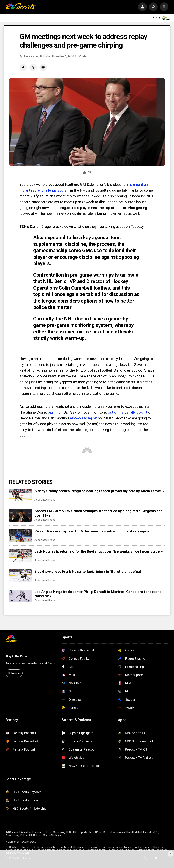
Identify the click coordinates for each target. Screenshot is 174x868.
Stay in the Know (16, 656)
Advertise (26, 832)
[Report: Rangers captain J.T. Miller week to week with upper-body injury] (20, 535)
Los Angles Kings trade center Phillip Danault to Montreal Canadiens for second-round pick (99, 594)
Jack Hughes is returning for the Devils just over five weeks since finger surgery (99, 551)
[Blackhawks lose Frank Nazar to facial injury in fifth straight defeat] (20, 576)
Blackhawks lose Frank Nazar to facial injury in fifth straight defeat (88, 572)
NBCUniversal (28, 842)
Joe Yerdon (30, 56)
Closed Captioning (55, 832)
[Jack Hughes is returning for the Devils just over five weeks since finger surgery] (20, 556)
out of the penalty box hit (128, 412)
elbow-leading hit (83, 418)
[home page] (21, 7)
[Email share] (43, 68)
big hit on (55, 412)
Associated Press (45, 500)
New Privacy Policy (17, 835)
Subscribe (14, 673)
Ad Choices (12, 832)
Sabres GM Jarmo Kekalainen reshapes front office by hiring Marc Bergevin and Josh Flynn (98, 513)
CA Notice (35, 835)
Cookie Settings (52, 835)
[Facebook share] (23, 68)
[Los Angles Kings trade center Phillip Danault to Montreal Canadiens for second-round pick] (20, 596)
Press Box (102, 832)
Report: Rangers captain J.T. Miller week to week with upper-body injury (92, 531)
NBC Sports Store (84, 832)
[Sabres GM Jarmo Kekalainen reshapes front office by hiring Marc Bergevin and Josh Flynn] (20, 515)
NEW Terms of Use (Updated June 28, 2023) (134, 832)
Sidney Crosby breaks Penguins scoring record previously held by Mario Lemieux (99, 491)
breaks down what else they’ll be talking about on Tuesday (98, 227)
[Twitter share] (33, 68)
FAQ (70, 832)
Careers (38, 832)
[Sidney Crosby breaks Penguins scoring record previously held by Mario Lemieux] (20, 495)
